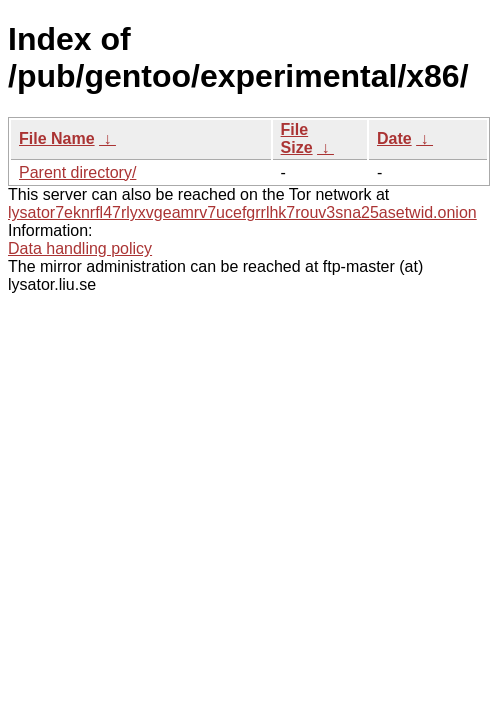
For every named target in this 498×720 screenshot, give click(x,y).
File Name (57, 138)
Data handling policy (80, 248)
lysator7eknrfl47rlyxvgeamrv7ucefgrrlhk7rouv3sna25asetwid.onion (242, 212)
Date (394, 138)
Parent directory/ (77, 172)
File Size (297, 138)
